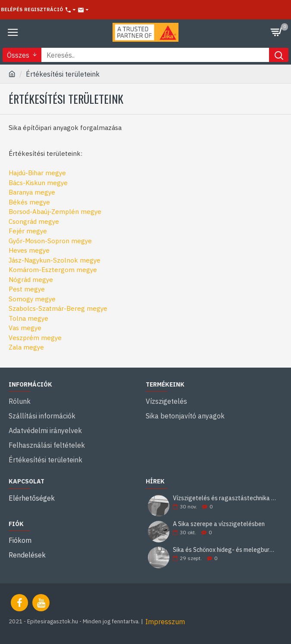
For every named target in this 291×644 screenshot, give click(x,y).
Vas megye (25, 328)
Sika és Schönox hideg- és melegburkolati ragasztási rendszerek (225, 550)
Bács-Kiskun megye (38, 183)
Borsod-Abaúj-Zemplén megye (55, 212)
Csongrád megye (34, 221)
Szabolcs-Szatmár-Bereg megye (58, 308)
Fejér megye (28, 231)
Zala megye (26, 347)
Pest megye (27, 289)
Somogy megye (32, 299)
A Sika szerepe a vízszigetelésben (219, 524)
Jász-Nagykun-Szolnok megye (55, 260)
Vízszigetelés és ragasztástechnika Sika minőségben (225, 498)
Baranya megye (32, 192)
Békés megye (29, 202)
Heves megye (29, 250)
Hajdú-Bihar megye (37, 173)
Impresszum (165, 622)
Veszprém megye (35, 338)
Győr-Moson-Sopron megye (50, 241)
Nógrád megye (31, 280)
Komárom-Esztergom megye (53, 270)
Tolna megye (28, 318)
